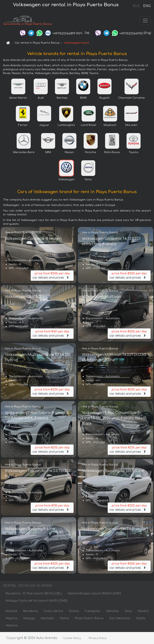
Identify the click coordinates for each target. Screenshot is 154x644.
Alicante (11, 611)
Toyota (133, 152)
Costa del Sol (53, 611)
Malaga (29, 618)
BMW (83, 98)
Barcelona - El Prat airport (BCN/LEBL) (34, 593)
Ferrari (23, 125)
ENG (147, 6)
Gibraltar (113, 611)
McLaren (131, 125)
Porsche (91, 152)
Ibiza (128, 611)
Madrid (143, 611)
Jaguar (44, 125)
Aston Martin (18, 98)
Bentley (62, 98)
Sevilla (141, 618)
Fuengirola (93, 611)
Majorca (12, 618)
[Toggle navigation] (145, 21)
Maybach (110, 125)
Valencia (12, 625)
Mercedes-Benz (24, 152)
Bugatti (105, 98)
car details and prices (52, 275)
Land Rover (89, 125)
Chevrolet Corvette (131, 98)
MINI (48, 152)
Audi (41, 98)
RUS (136, 6)
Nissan (69, 152)
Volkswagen (66, 180)
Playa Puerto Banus (89, 618)
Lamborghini (66, 125)
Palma (64, 618)
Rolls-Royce (112, 152)
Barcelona (30, 611)
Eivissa (74, 611)
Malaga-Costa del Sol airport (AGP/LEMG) (36, 601)
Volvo (88, 180)
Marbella (47, 618)
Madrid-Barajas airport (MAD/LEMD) (94, 593)
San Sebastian (120, 618)
